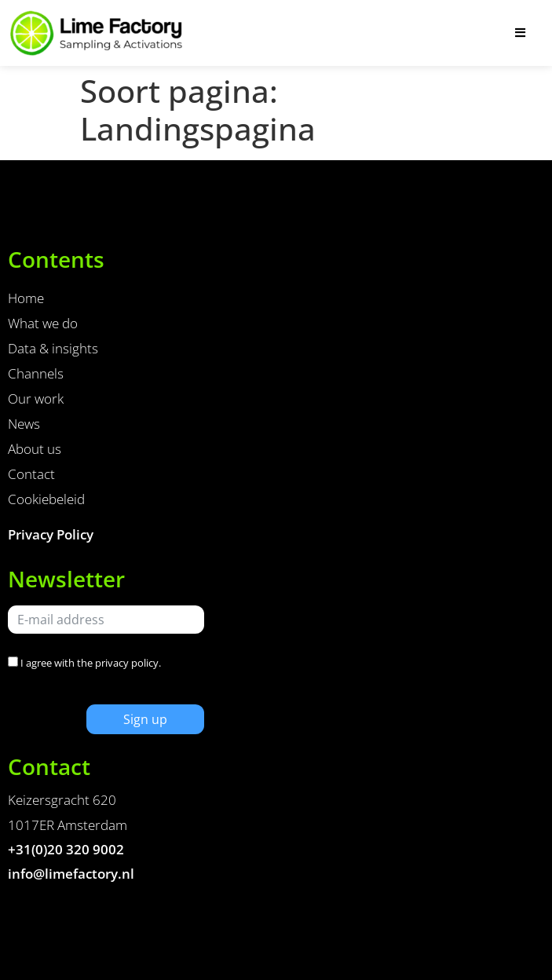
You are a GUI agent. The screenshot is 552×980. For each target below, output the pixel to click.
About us (35, 449)
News (24, 424)
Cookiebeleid (46, 499)
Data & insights (53, 348)
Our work (36, 399)
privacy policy (127, 663)
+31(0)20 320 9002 (66, 849)
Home (26, 298)
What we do (43, 323)
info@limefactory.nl (71, 874)
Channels (36, 373)
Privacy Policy (51, 534)
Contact (31, 474)
